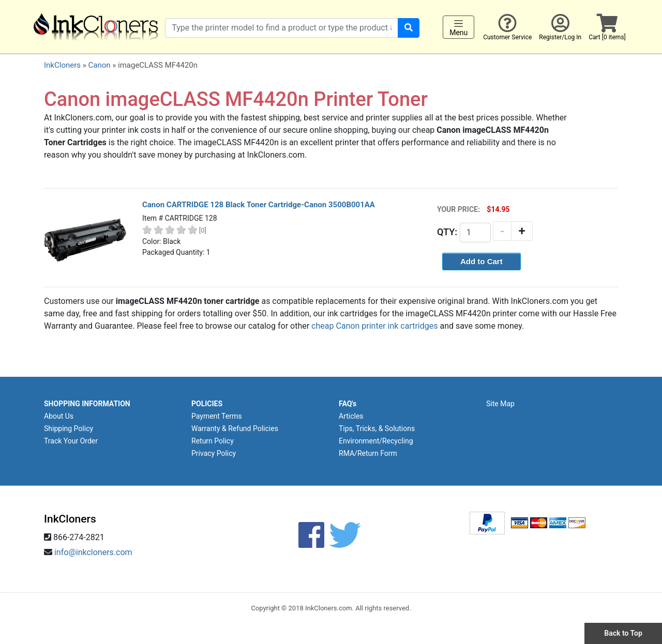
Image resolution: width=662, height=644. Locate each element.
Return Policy (213, 441)
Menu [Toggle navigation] (458, 27)
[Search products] (282, 28)
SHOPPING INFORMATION (87, 404)
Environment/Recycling (376, 441)
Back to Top (623, 633)
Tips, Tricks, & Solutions (377, 428)
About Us (59, 416)
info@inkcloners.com (93, 552)
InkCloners (62, 65)
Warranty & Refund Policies (235, 428)
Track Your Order (71, 441)
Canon (99, 65)
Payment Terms (216, 416)
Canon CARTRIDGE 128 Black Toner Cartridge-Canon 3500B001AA (259, 205)
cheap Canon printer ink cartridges (374, 326)
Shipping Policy (69, 428)
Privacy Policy (214, 453)
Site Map (500, 404)
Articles (351, 416)
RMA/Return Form (368, 453)
